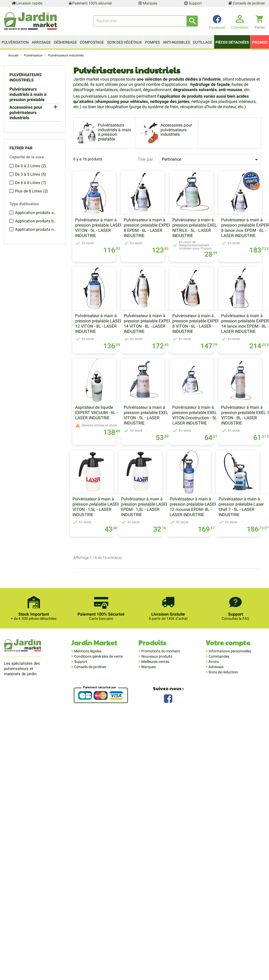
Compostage (92, 42)
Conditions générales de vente (98, 918)
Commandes (219, 918)
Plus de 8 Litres (31, 191)
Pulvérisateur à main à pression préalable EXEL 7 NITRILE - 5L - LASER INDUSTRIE (227, 241)
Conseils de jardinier (247, 3)
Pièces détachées (232, 42)
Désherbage (65, 42)
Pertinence (211, 160)
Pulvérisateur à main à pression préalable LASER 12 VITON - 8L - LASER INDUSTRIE (165, 350)
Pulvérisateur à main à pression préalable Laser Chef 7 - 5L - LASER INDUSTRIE (162, 769)
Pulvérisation (15, 42)
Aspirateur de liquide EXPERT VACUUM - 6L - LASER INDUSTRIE (225, 452)
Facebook (168, 960)
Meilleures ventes (155, 923)
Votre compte (228, 904)
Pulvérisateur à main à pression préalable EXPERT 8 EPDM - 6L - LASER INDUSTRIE (167, 241)
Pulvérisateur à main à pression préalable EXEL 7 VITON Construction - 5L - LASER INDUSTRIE (166, 559)
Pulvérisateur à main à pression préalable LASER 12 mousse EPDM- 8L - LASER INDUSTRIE (227, 664)
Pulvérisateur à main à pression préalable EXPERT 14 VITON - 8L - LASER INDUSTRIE (228, 350)
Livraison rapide (27, 3)
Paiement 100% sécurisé (90, 3)
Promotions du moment (160, 913)
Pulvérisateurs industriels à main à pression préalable (28, 94)
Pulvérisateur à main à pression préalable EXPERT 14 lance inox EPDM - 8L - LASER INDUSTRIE (167, 454)
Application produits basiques (36, 221)
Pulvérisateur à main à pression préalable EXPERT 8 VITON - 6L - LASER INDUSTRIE (105, 454)
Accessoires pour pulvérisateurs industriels (26, 112)
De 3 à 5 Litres (30, 174)
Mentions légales (87, 913)
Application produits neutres (36, 229)
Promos (260, 42)
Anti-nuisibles (176, 42)
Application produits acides (36, 213)
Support (193, 3)
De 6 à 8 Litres (30, 183)
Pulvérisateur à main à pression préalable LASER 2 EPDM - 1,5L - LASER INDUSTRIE (167, 664)
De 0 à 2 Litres (30, 166)
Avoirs (213, 923)
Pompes (152, 42)
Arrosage (41, 42)
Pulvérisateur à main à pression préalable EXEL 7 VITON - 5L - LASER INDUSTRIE (104, 559)
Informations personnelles (229, 913)
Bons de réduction (223, 934)
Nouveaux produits (156, 918)
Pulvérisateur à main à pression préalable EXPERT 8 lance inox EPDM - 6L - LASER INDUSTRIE (105, 350)
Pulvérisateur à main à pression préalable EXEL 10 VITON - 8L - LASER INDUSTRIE (229, 559)
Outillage (203, 42)
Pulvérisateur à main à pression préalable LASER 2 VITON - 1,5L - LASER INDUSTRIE (105, 664)
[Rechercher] (146, 21)
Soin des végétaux (125, 42)
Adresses (216, 929)
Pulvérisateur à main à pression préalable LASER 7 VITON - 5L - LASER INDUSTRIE (105, 241)
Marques (148, 3)
